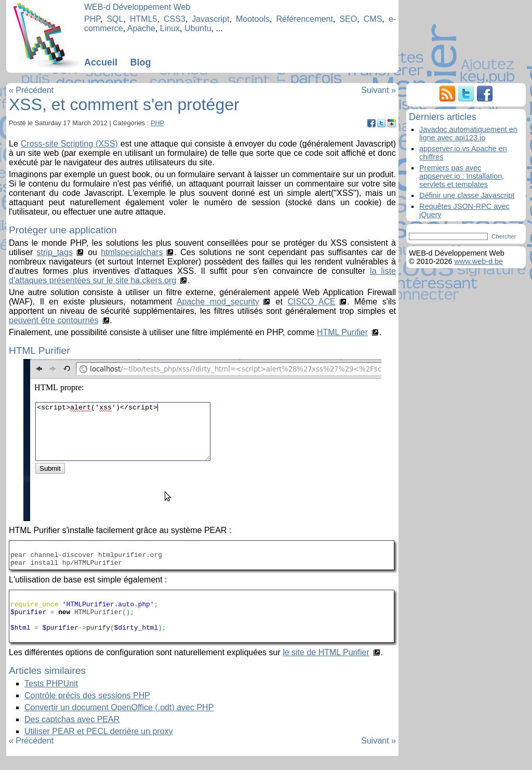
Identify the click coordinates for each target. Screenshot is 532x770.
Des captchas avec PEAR (72, 733)
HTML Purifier (342, 332)
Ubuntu (198, 28)
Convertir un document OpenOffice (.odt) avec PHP (119, 721)
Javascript (210, 19)
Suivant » (378, 90)
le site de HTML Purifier (326, 666)
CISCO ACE (311, 302)
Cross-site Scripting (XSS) (69, 144)
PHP (92, 19)
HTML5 (143, 19)
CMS (373, 19)
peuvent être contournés (54, 320)
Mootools (253, 19)
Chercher (504, 236)
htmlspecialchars (132, 252)
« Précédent (31, 90)
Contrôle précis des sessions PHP (87, 709)
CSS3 (175, 19)
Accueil (101, 62)
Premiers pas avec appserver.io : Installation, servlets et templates (462, 176)
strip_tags (55, 252)
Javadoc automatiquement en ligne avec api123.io (468, 134)
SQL (115, 19)
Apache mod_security (218, 302)
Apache (141, 28)
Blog (140, 62)
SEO (348, 19)
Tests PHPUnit (51, 698)
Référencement (304, 19)
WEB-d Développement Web (137, 7)
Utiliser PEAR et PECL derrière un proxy (99, 745)
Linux (170, 28)
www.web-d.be (478, 261)
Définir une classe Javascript (467, 195)
